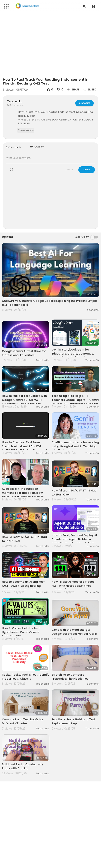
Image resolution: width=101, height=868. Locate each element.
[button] (94, 6)
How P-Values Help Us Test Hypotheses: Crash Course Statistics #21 (21, 632)
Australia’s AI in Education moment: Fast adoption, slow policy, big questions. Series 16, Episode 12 (23, 495)
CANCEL (69, 170)
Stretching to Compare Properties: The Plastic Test (71, 677)
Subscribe (84, 103)
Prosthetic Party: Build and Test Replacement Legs (73, 721)
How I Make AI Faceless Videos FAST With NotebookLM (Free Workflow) (73, 586)
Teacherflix (14, 101)
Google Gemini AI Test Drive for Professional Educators (24, 353)
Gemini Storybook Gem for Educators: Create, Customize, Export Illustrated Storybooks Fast (73, 356)
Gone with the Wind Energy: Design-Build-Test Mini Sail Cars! (74, 632)
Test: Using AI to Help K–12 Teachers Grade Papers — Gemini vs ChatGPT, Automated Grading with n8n (75, 402)
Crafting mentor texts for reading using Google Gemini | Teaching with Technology (75, 446)
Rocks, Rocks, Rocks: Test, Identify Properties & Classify (26, 677)
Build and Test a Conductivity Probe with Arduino (22, 766)
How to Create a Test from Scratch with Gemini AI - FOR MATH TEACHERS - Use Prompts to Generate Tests (25, 448)
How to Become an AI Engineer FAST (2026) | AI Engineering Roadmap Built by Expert (23, 586)
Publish (87, 170)
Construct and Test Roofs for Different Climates (23, 721)
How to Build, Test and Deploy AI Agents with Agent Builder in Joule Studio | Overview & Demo (74, 539)
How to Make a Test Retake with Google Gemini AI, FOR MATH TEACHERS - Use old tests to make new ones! (24, 402)
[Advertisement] (50, 203)
